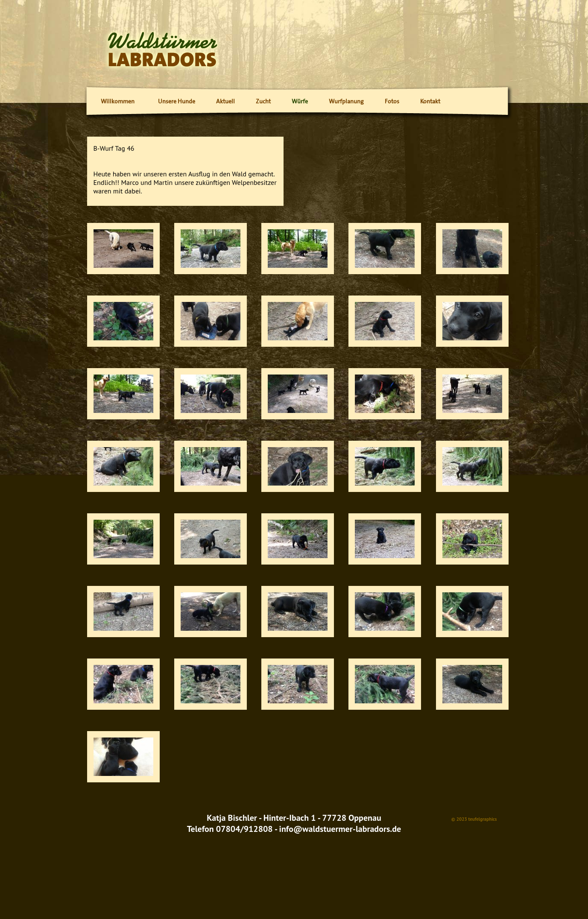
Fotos (392, 101)
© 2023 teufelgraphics (474, 819)
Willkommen (118, 101)
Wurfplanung (346, 101)
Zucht (263, 101)
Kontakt (430, 101)
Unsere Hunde (177, 101)
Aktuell (225, 101)
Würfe (300, 101)
